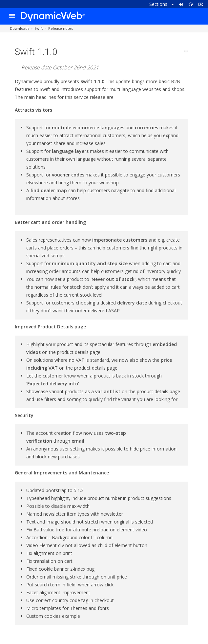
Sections (162, 4)
